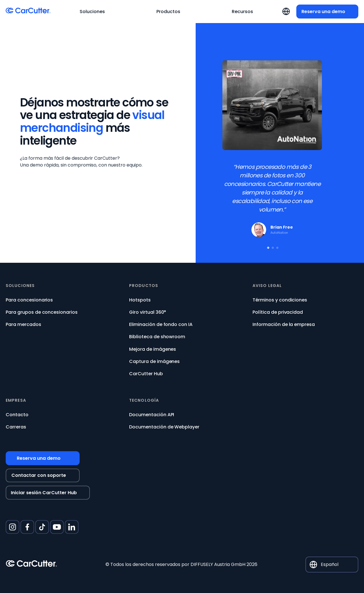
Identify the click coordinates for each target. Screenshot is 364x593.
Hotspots (140, 300)
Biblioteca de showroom (157, 337)
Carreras (16, 427)
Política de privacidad (278, 312)
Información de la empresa (284, 324)
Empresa (16, 400)
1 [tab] (268, 247)
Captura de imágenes (154, 361)
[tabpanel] (272, 151)
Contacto (17, 415)
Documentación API (152, 415)
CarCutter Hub (146, 374)
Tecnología (144, 400)
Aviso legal (267, 286)
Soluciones (20, 286)
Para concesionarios (29, 300)
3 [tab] (277, 247)
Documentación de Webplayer (164, 427)
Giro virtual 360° (148, 312)
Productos (144, 286)
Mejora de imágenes (153, 349)
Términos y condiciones (280, 300)
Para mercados (23, 324)
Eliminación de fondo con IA (161, 324)
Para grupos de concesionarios (42, 312)
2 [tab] (272, 247)
